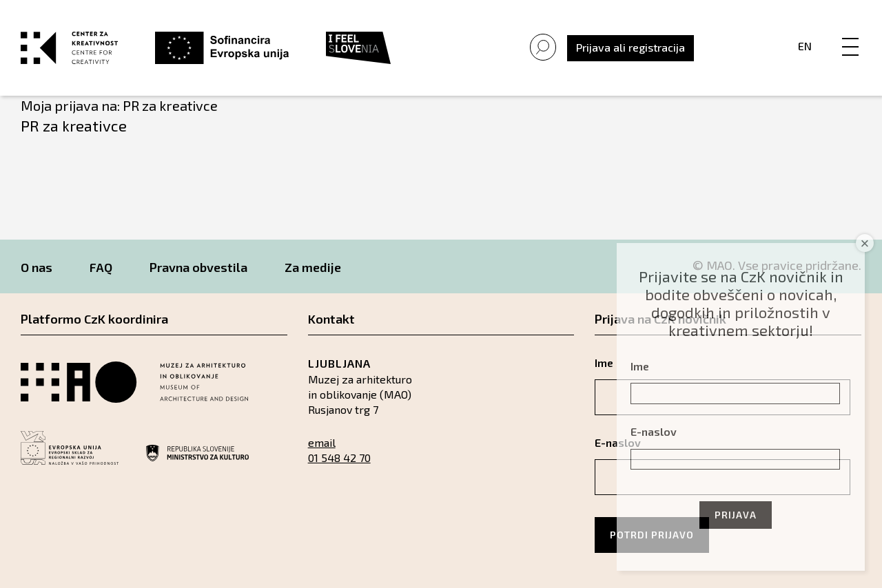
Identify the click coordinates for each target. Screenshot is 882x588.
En (805, 46)
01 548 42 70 (339, 458)
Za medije (313, 267)
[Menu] (850, 32)
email (322, 442)
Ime (640, 366)
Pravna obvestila (198, 267)
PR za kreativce (74, 125)
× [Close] (865, 243)
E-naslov (654, 431)
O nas (37, 267)
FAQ (101, 267)
